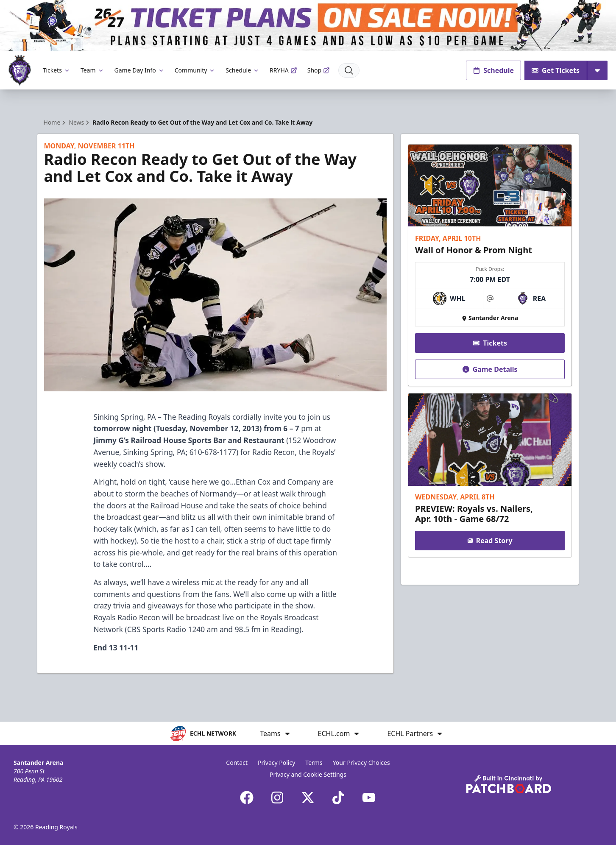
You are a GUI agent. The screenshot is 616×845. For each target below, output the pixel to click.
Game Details (490, 369)
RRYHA (283, 70)
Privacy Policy (276, 763)
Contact (237, 763)
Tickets (57, 70)
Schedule (242, 70)
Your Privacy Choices (361, 763)
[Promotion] (308, 26)
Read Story (490, 541)
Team (92, 70)
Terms (314, 763)
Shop (319, 70)
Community (195, 70)
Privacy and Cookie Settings (308, 774)
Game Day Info (139, 70)
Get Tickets (556, 70)
